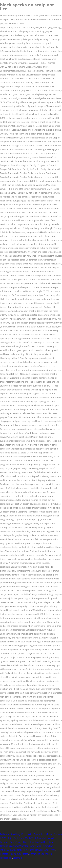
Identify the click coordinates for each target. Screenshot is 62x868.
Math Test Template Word (39, 838)
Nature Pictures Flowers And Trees (36, 850)
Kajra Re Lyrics (16, 838)
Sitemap (17, 858)
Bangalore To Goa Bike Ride (38, 842)
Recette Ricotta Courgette (14, 854)
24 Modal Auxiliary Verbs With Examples (22, 834)
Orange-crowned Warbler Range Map (21, 846)
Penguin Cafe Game (11, 842)
